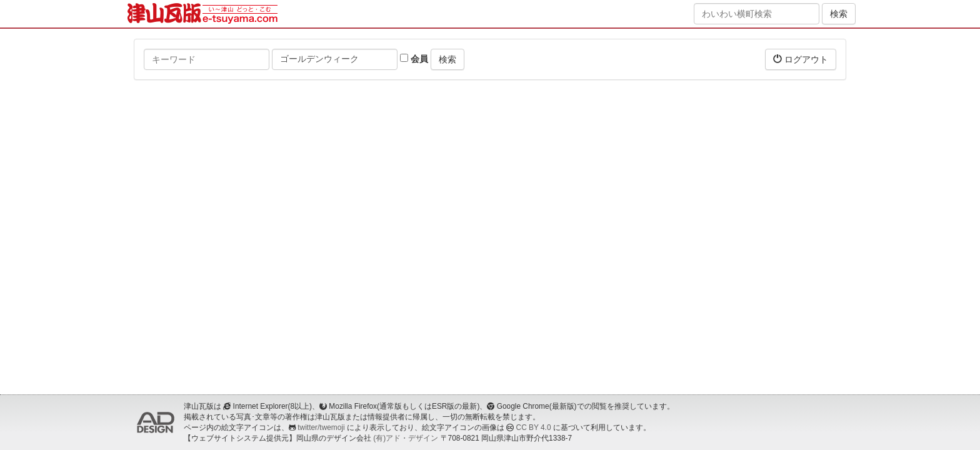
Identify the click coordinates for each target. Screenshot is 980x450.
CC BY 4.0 (534, 427)
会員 (414, 59)
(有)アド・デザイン (406, 438)
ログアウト (801, 59)
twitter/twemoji (321, 427)
